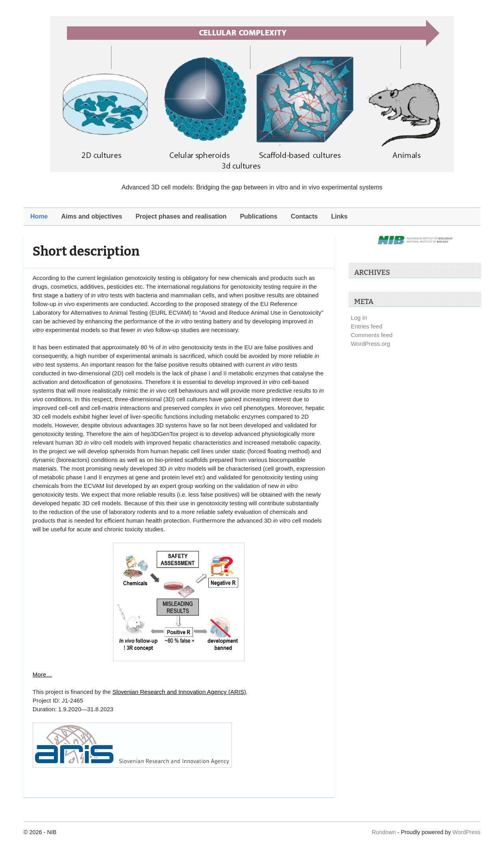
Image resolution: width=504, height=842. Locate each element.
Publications (258, 216)
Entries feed (367, 326)
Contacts (304, 216)
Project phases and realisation (181, 216)
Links (339, 216)
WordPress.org (371, 344)
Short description (86, 251)
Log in (359, 318)
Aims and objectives (92, 216)
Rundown (384, 832)
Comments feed (372, 335)
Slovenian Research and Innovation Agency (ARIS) (179, 692)
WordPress (466, 832)
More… (42, 674)
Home (39, 216)
